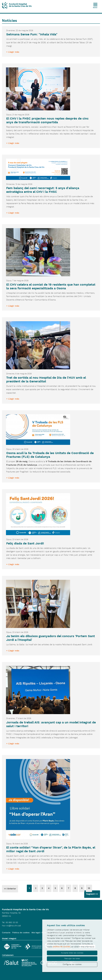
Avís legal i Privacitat (41, 933)
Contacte (6, 933)
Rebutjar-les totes (72, 959)
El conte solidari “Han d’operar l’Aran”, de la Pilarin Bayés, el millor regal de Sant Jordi (51, 850)
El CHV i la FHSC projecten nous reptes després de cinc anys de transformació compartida (47, 121)
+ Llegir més (13, 52)
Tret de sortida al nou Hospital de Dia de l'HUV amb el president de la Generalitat (46, 380)
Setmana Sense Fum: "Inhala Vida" (32, 35)
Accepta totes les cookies (72, 953)
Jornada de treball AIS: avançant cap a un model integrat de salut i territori (51, 724)
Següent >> (92, 894)
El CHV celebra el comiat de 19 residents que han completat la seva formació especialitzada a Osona (51, 287)
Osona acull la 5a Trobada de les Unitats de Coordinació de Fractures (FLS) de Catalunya (50, 455)
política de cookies (61, 947)
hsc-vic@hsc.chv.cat (11, 926)
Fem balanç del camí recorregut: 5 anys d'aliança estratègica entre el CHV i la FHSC (43, 190)
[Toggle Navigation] (96, 3)
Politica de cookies (21, 933)
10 (89, 888)
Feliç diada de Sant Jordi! (25, 544)
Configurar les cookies (72, 964)
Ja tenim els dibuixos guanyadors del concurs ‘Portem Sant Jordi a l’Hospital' (51, 638)
